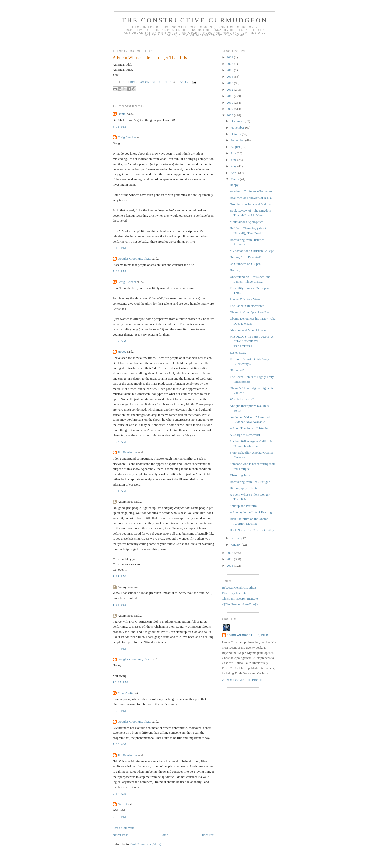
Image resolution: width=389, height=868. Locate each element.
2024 (230, 57)
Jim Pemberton (127, 452)
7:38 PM (119, 817)
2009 (230, 109)
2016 (230, 70)
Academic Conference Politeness (251, 191)
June (234, 160)
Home (164, 835)
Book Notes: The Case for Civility (252, 530)
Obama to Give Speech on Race (250, 312)
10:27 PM (120, 682)
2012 (230, 89)
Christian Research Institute (240, 599)
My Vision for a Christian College (252, 251)
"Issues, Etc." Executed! (245, 257)
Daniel (122, 114)
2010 (230, 102)
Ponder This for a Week (245, 299)
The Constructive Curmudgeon (195, 20)
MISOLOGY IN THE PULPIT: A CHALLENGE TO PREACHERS (251, 341)
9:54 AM (120, 793)
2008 (230, 115)
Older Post (208, 835)
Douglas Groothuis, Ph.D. (134, 259)
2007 (230, 553)
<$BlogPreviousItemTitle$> (240, 604)
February (237, 538)
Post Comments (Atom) (146, 844)
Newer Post (120, 835)
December (238, 121)
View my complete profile (243, 680)
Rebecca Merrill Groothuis (239, 587)
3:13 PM (119, 248)
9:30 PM (119, 649)
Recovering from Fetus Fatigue (250, 482)
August (236, 147)
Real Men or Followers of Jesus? (251, 198)
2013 (230, 83)
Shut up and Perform (243, 506)
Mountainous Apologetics (246, 222)
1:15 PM (119, 605)
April (235, 173)
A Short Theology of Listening (249, 428)
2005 (230, 566)
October (236, 134)
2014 (230, 77)
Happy (234, 185)
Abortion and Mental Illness (248, 330)
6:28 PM (119, 711)
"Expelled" (237, 370)
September (238, 140)
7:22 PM (119, 271)
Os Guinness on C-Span (245, 264)
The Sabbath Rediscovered (247, 306)
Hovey (122, 352)
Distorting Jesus (240, 475)
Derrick (123, 804)
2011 (230, 96)
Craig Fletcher (127, 137)
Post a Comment (123, 828)
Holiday (235, 270)
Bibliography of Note (243, 488)
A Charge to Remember (245, 435)
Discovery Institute (234, 593)
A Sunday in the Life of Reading (251, 512)
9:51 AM (120, 491)
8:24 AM (120, 442)
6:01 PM (119, 126)
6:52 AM (120, 341)
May (234, 166)
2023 (230, 64)
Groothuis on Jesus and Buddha (250, 204)
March (235, 179)
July (234, 153)
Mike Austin (126, 693)
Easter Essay (238, 353)
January (236, 544)
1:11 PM (119, 576)
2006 (230, 559)
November (238, 127)
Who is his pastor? (242, 399)
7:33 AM (120, 744)
